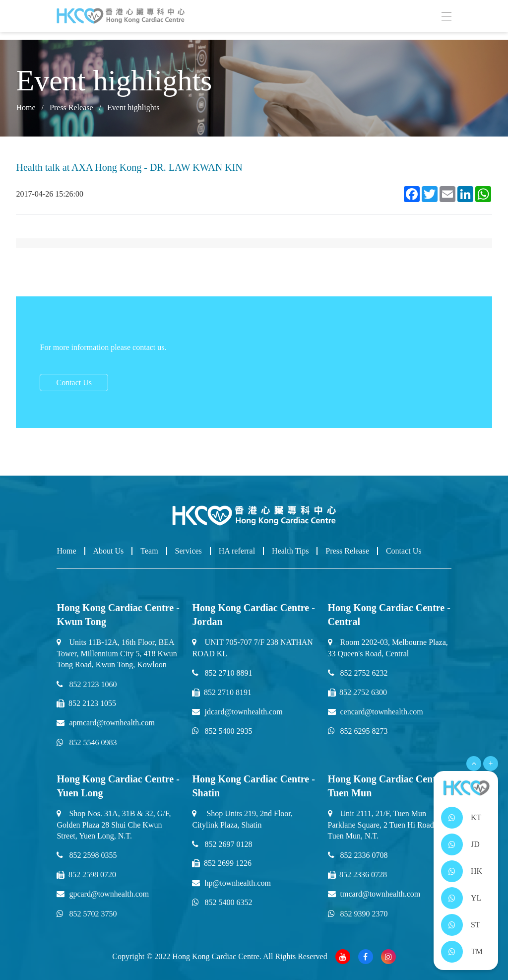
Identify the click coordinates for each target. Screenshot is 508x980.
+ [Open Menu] (490, 763)
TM (477, 951)
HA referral (237, 551)
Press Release (71, 107)
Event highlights (133, 107)
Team (149, 551)
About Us (109, 551)
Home (26, 107)
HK (476, 871)
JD (475, 844)
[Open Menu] (474, 764)
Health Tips (290, 551)
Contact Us (74, 383)
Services (189, 551)
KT (476, 817)
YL (476, 898)
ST (476, 925)
